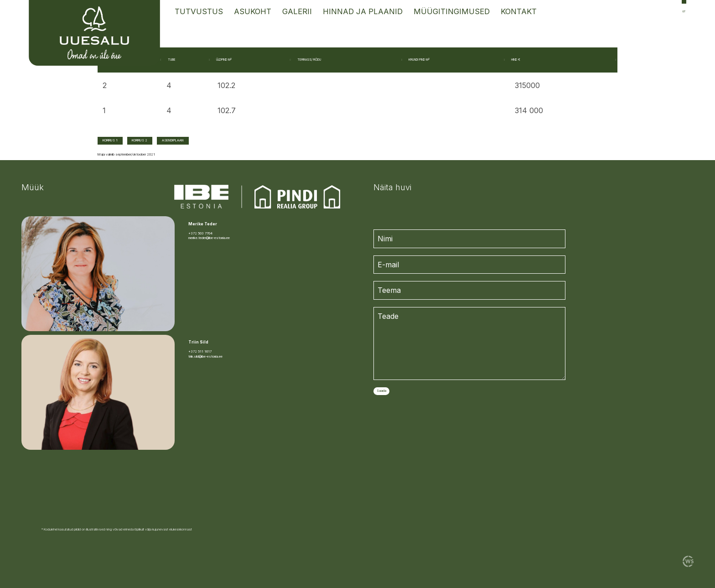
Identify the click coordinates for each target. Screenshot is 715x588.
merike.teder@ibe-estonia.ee (209, 238)
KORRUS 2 (140, 140)
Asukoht (253, 11)
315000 (527, 85)
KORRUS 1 (110, 140)
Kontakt (519, 11)
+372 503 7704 (200, 233)
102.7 (227, 110)
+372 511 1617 (200, 351)
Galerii (297, 11)
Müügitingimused (452, 11)
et (684, 11)
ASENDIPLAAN (173, 140)
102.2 (226, 85)
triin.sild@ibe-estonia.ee (205, 356)
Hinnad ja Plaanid (363, 11)
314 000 (529, 110)
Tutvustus (199, 11)
